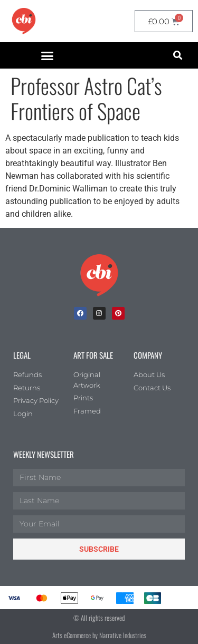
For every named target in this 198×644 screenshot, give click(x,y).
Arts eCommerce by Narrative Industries (99, 635)
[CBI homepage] (24, 21)
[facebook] (80, 313)
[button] (47, 55)
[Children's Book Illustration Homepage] (99, 275)
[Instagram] (99, 313)
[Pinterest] (118, 313)
